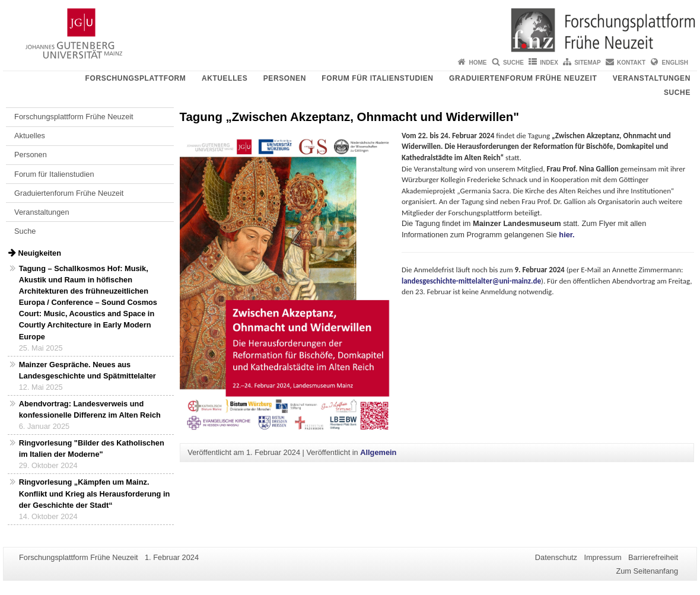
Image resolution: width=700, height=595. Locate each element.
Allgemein (378, 452)
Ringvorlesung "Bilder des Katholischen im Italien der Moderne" (92, 448)
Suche (513, 63)
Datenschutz (556, 557)
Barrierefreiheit (653, 557)
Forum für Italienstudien (377, 78)
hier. (567, 235)
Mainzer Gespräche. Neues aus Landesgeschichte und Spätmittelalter (87, 370)
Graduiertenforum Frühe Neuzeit (523, 78)
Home (478, 63)
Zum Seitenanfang (647, 571)
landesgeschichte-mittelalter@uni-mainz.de (471, 281)
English (675, 63)
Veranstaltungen (652, 78)
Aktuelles (225, 78)
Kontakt (631, 63)
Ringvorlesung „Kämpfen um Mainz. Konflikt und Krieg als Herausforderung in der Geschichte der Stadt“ (95, 493)
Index (549, 63)
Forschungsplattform (136, 78)
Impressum (602, 557)
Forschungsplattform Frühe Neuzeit (74, 117)
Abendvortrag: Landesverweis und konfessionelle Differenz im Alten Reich (90, 409)
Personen (285, 78)
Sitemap (587, 63)
